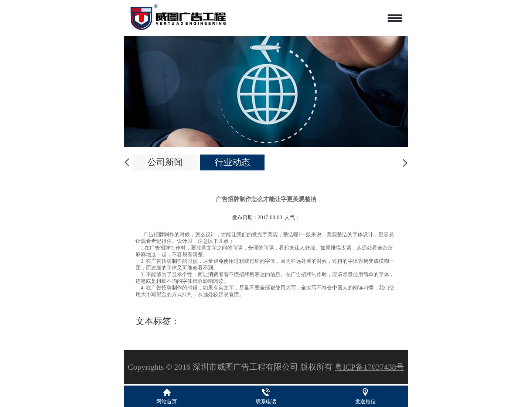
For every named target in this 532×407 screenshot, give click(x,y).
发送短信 (365, 402)
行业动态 (232, 162)
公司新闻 (165, 162)
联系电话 (266, 402)
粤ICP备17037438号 (369, 367)
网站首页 (167, 402)
